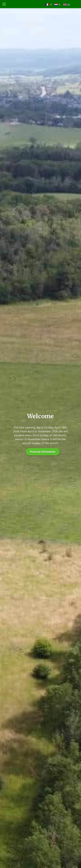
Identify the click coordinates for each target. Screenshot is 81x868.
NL (60, 5)
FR (51, 5)
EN (69, 5)
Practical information (43, 452)
